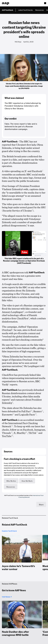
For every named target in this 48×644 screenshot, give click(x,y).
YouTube (7, 436)
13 (36, 414)
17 (37, 432)
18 (12, 435)
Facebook (37, 171)
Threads (6, 433)
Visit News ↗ (7, 597)
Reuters (38, 411)
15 (12, 432)
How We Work (27, 481)
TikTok (32, 433)
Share (41, 504)
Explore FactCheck (9, 531)
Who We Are (11, 481)
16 (26, 432)
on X (24, 171)
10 (31, 411)
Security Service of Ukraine (17, 211)
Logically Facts (27, 415)
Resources (40, 10)
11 (42, 411)
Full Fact (26, 411)
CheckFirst (22, 318)
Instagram (40, 430)
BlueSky (21, 433)
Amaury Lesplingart (13, 312)
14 (12, 426)
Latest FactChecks (25, 10)
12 (13, 414)
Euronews (7, 415)
